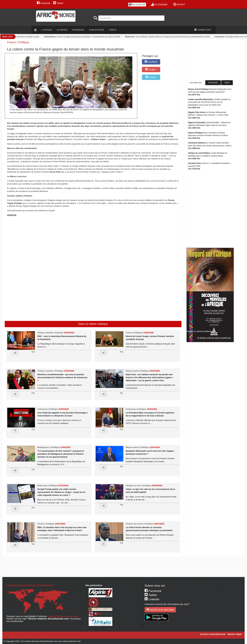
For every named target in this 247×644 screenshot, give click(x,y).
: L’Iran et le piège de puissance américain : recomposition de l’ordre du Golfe (83, 37)
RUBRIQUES (78, 30)
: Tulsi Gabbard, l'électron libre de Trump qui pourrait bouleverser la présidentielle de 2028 (168, 37)
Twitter (58, 3)
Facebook (44, 3)
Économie (213, 83)
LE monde (62, 30)
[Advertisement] (46, 225)
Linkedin (152, 599)
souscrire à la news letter (160, 610)
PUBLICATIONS (97, 30)
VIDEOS (113, 30)
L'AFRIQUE (47, 30)
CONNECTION (203, 30)
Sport (227, 83)
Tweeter (151, 77)
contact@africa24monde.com (63, 616)
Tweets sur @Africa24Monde (200, 331)
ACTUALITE (137, 4)
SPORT (179, 4)
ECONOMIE (159, 4)
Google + (151, 69)
